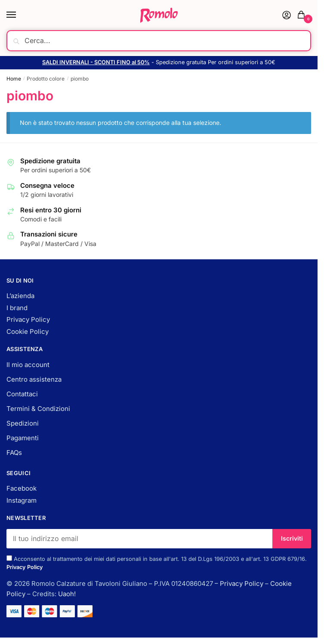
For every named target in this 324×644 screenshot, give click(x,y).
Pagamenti (23, 438)
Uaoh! (67, 594)
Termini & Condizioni (38, 409)
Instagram (22, 500)
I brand (17, 308)
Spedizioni (23, 423)
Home (14, 79)
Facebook (22, 488)
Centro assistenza (34, 379)
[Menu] (19, 15)
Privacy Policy (28, 319)
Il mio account (28, 365)
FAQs (14, 453)
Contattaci (22, 394)
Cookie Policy (28, 331)
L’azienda (20, 296)
